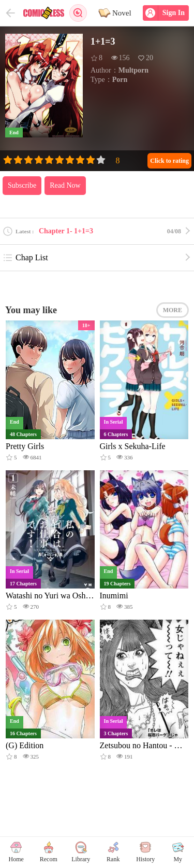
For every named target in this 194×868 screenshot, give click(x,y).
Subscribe (22, 185)
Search (78, 13)
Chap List (25, 258)
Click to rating (169, 161)
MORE (173, 310)
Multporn (133, 70)
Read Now (65, 185)
